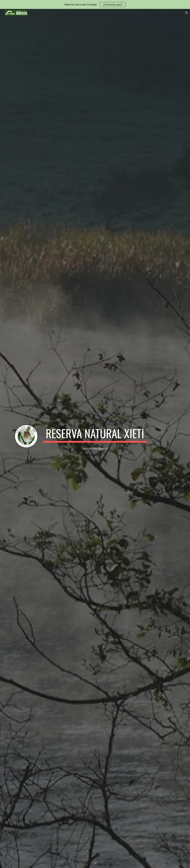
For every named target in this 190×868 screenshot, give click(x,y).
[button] (187, 13)
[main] (95, 435)
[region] (95, 4)
